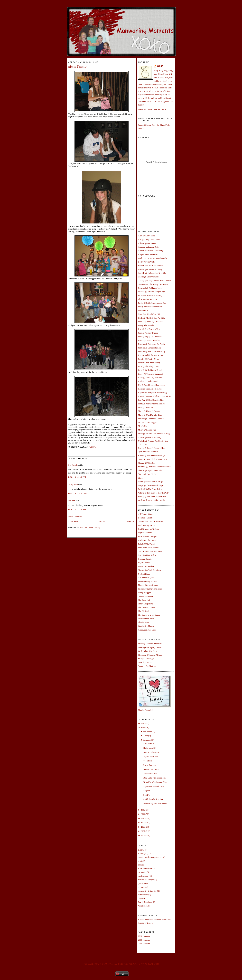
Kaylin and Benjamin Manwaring (152, 393)
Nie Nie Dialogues (146, 577)
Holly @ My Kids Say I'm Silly (152, 318)
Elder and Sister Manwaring (150, 295)
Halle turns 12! (150, 748)
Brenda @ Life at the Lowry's (151, 269)
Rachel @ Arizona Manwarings (151, 455)
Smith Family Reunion (153, 799)
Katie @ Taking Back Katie (150, 389)
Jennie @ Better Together (149, 340)
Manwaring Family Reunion (155, 803)
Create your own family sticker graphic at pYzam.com (122, 964)
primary (141, 883)
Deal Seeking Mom (146, 525)
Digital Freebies (145, 533)
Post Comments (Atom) (90, 527)
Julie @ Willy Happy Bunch (150, 370)
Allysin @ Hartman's (147, 243)
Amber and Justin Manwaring (151, 251)
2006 (143, 835)
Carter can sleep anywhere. (150, 857)
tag (139, 898)
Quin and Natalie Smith (148, 452)
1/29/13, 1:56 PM (77, 510)
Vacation (142, 906)
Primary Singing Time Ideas (150, 589)
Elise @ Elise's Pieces (147, 299)
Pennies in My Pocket (147, 581)
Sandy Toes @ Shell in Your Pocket (153, 459)
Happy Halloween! (151, 752)
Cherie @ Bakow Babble (149, 277)
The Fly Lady (144, 611)
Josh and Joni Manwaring (149, 363)
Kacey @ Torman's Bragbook (151, 374)
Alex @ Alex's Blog (147, 236)
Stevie (141, 478)
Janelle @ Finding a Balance (150, 321)
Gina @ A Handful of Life (149, 314)
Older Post (131, 521)
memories (142, 872)
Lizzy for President (146, 566)
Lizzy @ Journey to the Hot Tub (152, 404)
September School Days (154, 786)
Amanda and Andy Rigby (149, 247)
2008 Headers (144, 940)
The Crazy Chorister (147, 607)
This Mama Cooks (146, 619)
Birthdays (142, 853)
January (147, 740)
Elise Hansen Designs (147, 536)
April (145, 736)
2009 (143, 823)
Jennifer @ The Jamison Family (152, 351)
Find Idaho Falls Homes (148, 548)
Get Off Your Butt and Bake (150, 551)
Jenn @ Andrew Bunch (148, 333)
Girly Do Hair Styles (147, 555)
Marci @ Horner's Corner (149, 411)
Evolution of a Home (147, 540)
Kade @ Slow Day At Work (150, 378)
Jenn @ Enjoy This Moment (150, 336)
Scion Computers (145, 596)
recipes (141, 887)
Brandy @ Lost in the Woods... (151, 266)
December (148, 731)
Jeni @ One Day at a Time (149, 329)
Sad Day (147, 795)
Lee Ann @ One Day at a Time (151, 400)
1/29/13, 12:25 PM (78, 493)
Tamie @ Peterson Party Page (151, 481)
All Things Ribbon (146, 514)
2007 (143, 831)
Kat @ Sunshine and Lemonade (152, 385)
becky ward (73, 484)
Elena (160, 66)
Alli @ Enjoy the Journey (149, 239)
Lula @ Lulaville (145, 407)
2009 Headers (144, 944)
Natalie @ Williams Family (150, 437)
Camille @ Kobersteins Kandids (152, 273)
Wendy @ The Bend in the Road (152, 496)
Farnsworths (143, 310)
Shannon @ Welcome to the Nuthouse (154, 467)
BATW (141, 850)
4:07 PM (93, 447)
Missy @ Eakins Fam (147, 430)
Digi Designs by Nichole (149, 529)
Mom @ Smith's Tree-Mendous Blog (154, 434)
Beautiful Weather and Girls (155, 782)
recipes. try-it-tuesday (147, 891)
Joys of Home (144, 563)
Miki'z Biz (143, 426)
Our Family (73, 465)
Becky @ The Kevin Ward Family (153, 258)
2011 (143, 814)
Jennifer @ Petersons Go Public (152, 344)
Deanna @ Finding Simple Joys (152, 292)
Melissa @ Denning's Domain (151, 419)
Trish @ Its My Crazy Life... (150, 489)
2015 (143, 723)
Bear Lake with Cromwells (155, 778)
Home (102, 521)
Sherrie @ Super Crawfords (150, 470)
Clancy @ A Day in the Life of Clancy (154, 280)
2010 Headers (144, 936)
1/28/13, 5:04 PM (77, 477)
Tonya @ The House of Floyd (151, 485)
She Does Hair (144, 600)
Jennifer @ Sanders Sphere (150, 348)
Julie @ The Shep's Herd (149, 366)
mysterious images (146, 880)
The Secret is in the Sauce (149, 615)
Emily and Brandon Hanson (150, 307)
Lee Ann (72, 501)
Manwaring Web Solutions (149, 570)
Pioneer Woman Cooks (148, 585)
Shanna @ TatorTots (147, 463)
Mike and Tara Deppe (147, 422)
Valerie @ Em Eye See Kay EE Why (154, 493)
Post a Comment (75, 517)
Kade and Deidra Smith (148, 381)
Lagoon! (147, 791)
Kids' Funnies (144, 868)
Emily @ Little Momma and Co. (152, 303)
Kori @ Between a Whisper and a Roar (155, 396)
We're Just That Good (147, 630)
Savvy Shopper (144, 592)
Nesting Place (144, 574)
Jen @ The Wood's (146, 325)
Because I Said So (146, 518)
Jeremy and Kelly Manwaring (151, 355)
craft (140, 861)
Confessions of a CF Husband (151, 522)
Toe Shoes (148, 761)
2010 (143, 818)
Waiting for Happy (146, 626)
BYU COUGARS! (151, 769)
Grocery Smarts (145, 559)
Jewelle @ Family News (148, 359)
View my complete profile (152, 110)
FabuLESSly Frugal (147, 544)
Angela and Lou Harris (148, 254)
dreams (141, 865)
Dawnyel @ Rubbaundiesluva (151, 288)
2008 (143, 827)
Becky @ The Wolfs (147, 262)
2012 (143, 810)
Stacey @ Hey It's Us (147, 474)
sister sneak (143, 895)
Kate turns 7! (149, 744)
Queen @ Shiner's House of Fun (152, 448)
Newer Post (73, 521)
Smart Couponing (146, 604)
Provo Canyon (149, 765)
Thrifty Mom (144, 622)
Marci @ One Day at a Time (150, 415)
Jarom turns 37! (150, 774)
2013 (143, 728)
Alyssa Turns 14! (78, 67)
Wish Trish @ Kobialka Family (151, 500)
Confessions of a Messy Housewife (153, 284)
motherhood (143, 876)
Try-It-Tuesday (144, 902)
